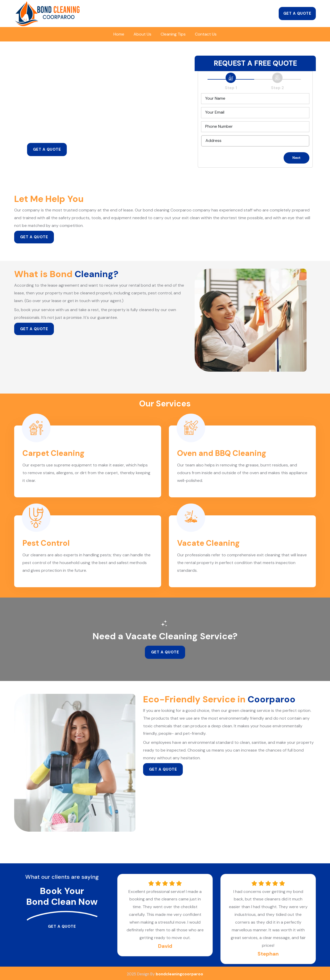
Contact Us (206, 34)
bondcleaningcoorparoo (179, 973)
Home (119, 34)
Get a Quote (297, 13)
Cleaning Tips (173, 34)
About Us (142, 34)
